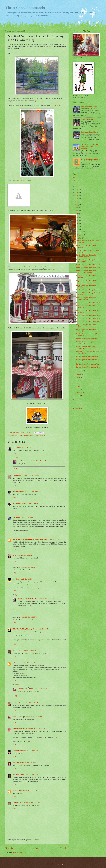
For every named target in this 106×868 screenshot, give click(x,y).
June (78, 380)
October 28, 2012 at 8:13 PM (27, 663)
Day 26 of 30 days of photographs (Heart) (88, 265)
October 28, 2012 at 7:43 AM (23, 447)
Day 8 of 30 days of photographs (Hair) (87, 339)
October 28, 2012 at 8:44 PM (39, 688)
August (79, 374)
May (78, 383)
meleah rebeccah (23, 461)
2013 (76, 226)
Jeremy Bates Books (20, 181)
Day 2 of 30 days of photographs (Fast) (87, 364)
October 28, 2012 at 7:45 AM (31, 476)
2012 (76, 229)
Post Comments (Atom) (20, 853)
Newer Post (10, 848)
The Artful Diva (17, 476)
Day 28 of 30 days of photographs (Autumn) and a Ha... (86, 256)
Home (37, 848)
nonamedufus (17, 491)
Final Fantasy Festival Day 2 (89, 132)
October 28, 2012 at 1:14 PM (29, 567)
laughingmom (17, 503)
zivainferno (56, 105)
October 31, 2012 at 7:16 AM (32, 802)
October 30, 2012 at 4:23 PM (30, 775)
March (79, 389)
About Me (76, 181)
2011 (76, 399)
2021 (76, 202)
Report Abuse (78, 408)
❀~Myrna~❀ (17, 751)
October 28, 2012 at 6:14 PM (46, 599)
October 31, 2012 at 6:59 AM (33, 790)
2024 (76, 192)
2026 (76, 186)
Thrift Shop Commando (25, 8)
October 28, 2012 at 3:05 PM (29, 617)
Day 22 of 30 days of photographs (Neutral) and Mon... (86, 281)
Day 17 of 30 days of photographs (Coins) (88, 303)
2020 (76, 205)
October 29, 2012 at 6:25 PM (28, 763)
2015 (76, 220)
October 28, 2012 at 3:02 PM (24, 579)
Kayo (14, 555)
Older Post (64, 848)
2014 (76, 223)
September (80, 371)
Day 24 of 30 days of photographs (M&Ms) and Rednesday (86, 272)
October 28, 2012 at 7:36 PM (28, 651)
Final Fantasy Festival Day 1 (89, 107)
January (79, 396)
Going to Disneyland (87, 119)
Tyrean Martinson (18, 790)
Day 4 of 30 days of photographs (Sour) (88, 356)
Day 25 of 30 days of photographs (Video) (88, 268)
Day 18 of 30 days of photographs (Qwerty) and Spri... (86, 299)
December (80, 232)
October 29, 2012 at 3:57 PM (30, 751)
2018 (76, 211)
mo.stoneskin (17, 703)
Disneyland (32, 436)
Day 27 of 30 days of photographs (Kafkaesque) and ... (86, 261)
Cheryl (15, 517)
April (78, 386)
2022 (76, 199)
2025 (76, 189)
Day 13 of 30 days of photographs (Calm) (88, 318)
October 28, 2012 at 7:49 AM (30, 491)
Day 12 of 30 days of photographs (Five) (88, 321)
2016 (76, 217)
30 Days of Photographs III (20, 436)
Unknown (16, 663)
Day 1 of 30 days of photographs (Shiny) (88, 367)
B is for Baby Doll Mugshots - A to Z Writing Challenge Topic (91, 160)
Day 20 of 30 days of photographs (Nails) (88, 290)
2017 (76, 214)
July (78, 377)
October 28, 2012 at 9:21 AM (25, 555)
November (80, 235)
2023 (76, 196)
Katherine (16, 651)
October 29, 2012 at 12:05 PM (34, 717)
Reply (14, 453)
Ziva (14, 579)
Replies (17, 457)
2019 (76, 208)
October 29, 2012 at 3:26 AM (29, 703)
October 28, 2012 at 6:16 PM (41, 629)
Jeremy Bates (17, 775)
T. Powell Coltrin (18, 802)
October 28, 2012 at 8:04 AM (30, 503)
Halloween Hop (40, 436)
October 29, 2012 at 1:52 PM (36, 729)
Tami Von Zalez (22, 688)
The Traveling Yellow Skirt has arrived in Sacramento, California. (90, 146)
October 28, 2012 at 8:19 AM (56, 539)
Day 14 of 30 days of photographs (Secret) (88, 315)
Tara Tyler (16, 763)
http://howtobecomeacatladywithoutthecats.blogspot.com (30, 539)
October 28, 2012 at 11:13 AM (37, 461)
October (79, 238)
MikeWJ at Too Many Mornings (28, 599)
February (79, 393)
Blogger (62, 864)
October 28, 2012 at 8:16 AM (26, 517)
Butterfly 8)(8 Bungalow (20, 729)
